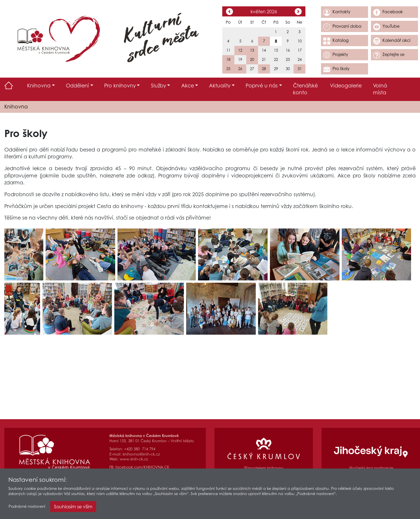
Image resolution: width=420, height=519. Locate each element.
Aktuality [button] (220, 86)
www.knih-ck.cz (134, 459)
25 (228, 69)
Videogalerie (346, 86)
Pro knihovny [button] (120, 86)
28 (264, 69)
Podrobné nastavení (27, 508)
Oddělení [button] (77, 86)
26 (240, 69)
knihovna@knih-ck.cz (141, 454)
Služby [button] (158, 86)
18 (228, 60)
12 (240, 50)
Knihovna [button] (39, 86)
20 (252, 60)
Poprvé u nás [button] (262, 86)
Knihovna (16, 107)
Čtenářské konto (305, 89)
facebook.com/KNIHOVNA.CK (142, 467)
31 (300, 69)
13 (252, 50)
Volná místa (380, 89)
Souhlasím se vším (73, 508)
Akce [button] (188, 86)
